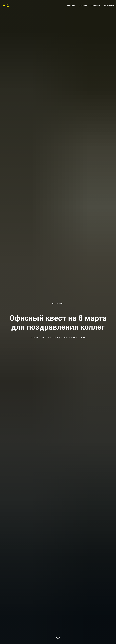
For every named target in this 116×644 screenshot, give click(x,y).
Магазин (83, 6)
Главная (71, 6)
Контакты (109, 6)
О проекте (95, 6)
